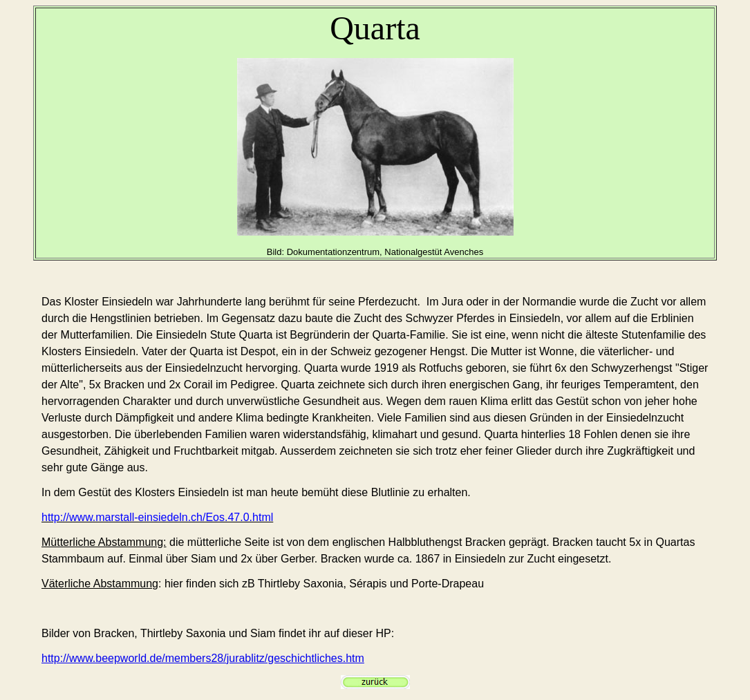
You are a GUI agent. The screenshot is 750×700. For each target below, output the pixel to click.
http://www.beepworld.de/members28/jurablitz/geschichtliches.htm (203, 658)
